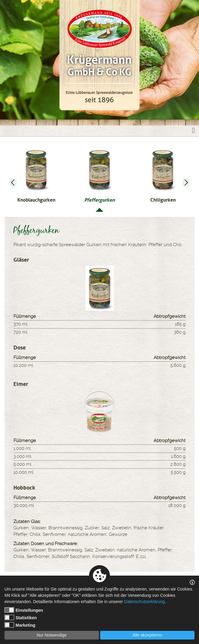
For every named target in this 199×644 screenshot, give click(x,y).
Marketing (20, 625)
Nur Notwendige (52, 635)
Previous (13, 183)
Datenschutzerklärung (144, 602)
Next (186, 183)
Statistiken (21, 617)
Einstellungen (24, 610)
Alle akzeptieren (147, 635)
